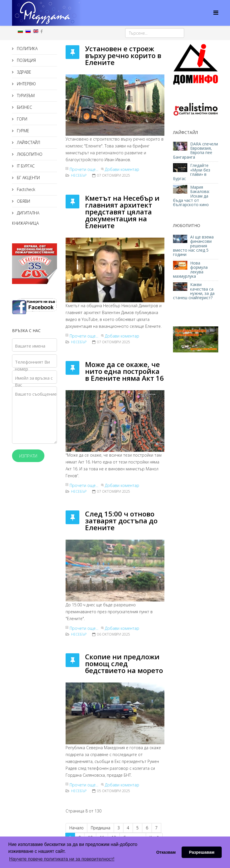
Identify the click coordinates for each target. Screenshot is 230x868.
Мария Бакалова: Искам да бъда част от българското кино (191, 196)
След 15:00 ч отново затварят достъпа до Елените (121, 521)
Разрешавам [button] (202, 852)
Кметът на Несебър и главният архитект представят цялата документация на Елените (122, 212)
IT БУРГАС (25, 166)
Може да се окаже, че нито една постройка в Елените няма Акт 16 (124, 371)
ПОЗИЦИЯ (26, 60)
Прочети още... (84, 169)
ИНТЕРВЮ (26, 84)
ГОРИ (21, 119)
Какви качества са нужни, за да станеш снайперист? (194, 291)
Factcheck (25, 189)
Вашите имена (30, 346)
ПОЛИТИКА (27, 49)
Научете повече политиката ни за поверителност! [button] (62, 859)
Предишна (101, 828)
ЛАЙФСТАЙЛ (28, 142)
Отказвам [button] (166, 852)
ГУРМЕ (22, 131)
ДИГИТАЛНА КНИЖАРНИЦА (26, 218)
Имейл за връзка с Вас (34, 381)
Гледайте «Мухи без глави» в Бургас (192, 172)
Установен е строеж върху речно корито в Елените (123, 55)
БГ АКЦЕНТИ (28, 178)
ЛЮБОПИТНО (29, 154)
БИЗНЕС (24, 107)
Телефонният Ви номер (32, 365)
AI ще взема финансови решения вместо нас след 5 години (193, 246)
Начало (76, 828)
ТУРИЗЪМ (25, 95)
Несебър (79, 175)
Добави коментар (122, 169)
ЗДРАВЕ (23, 72)
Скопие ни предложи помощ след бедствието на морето (124, 663)
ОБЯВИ (23, 201)
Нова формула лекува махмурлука (190, 270)
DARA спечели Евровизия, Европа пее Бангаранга (195, 150)
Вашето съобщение (36, 394)
